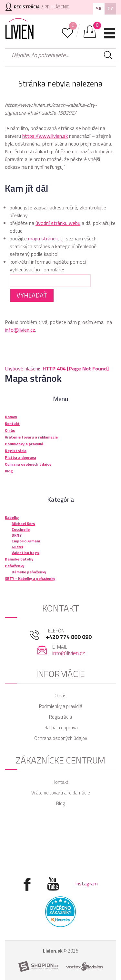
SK (99, 9)
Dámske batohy (19, 559)
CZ (110, 9)
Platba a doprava (61, 727)
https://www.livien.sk (45, 136)
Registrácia (60, 717)
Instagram (86, 884)
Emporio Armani (26, 541)
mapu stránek (43, 238)
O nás (60, 696)
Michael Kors (23, 524)
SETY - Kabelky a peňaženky (30, 578)
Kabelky (12, 517)
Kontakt (60, 782)
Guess (17, 547)
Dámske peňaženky (29, 572)
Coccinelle (21, 529)
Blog (60, 803)
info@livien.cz (20, 330)
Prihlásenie (57, 7)
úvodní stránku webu (58, 223)
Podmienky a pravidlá (61, 706)
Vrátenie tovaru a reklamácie (61, 793)
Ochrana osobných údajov (61, 738)
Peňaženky (15, 566)
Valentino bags (25, 553)
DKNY (17, 535)
